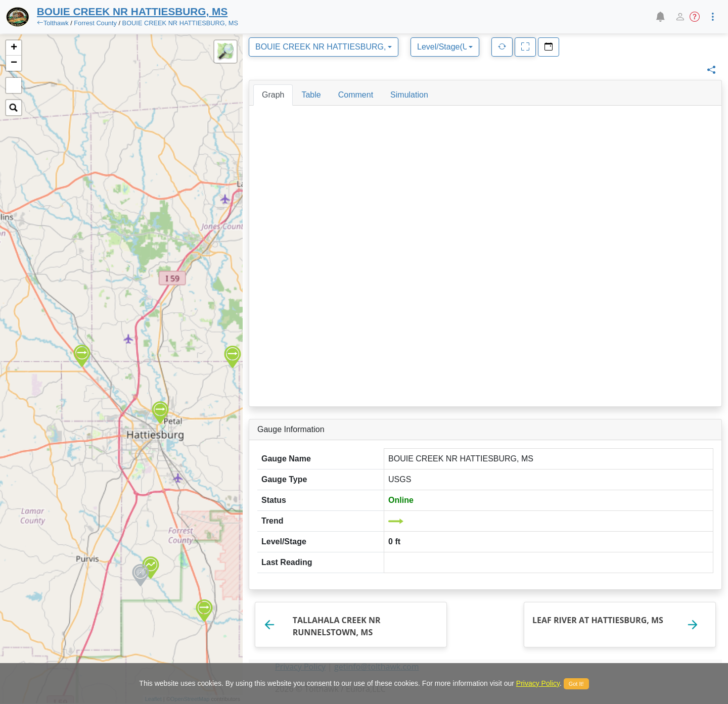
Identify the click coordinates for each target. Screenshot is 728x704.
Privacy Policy (538, 683)
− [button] (14, 63)
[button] (660, 17)
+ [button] (14, 48)
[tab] (273, 95)
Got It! (576, 684)
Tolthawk (56, 23)
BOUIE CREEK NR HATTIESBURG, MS (180, 23)
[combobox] (324, 47)
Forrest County (95, 23)
